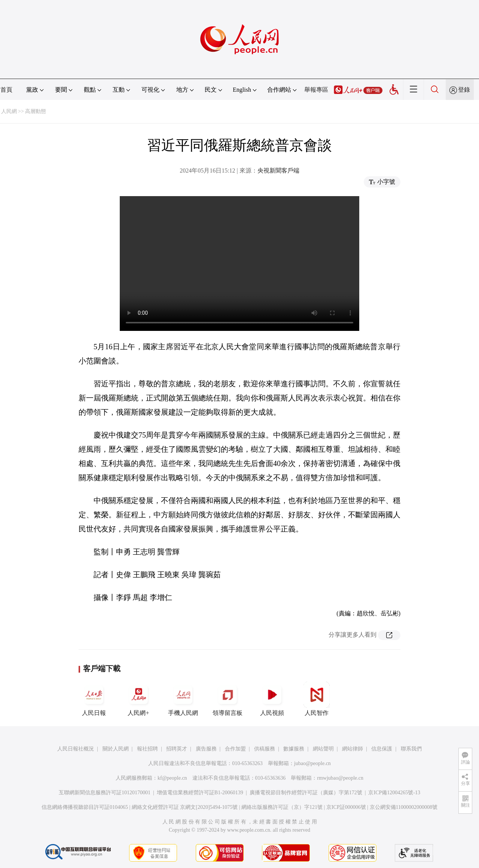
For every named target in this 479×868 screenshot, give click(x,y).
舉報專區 (316, 90)
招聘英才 (177, 749)
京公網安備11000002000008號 (404, 807)
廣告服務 (206, 749)
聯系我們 (411, 749)
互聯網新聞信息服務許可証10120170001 (105, 793)
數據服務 (294, 749)
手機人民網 (183, 699)
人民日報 (94, 699)
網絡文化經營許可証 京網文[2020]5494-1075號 (185, 807)
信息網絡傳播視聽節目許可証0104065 (85, 807)
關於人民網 (116, 749)
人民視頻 (272, 699)
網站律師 (353, 749)
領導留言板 (228, 699)
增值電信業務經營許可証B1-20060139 (200, 793)
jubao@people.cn (312, 763)
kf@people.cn (172, 778)
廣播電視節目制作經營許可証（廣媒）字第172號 (306, 793)
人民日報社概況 (76, 749)
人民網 (9, 111)
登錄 (464, 90)
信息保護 (382, 749)
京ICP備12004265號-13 (394, 793)
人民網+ (138, 699)
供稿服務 (265, 749)
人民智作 (317, 699)
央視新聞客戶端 (278, 170)
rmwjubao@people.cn (340, 778)
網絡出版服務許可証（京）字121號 (282, 807)
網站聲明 (323, 749)
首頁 (6, 90)
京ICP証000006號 (346, 807)
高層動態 (36, 111)
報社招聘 (147, 749)
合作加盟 (235, 749)
